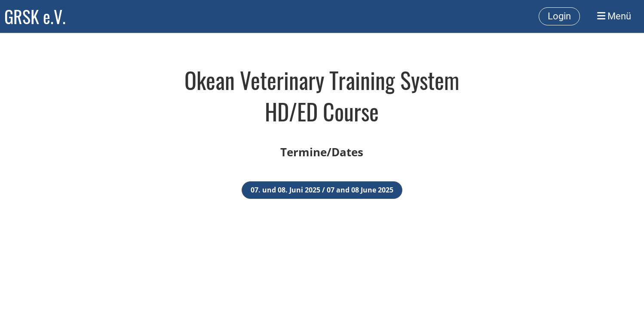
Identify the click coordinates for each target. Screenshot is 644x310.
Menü (614, 16)
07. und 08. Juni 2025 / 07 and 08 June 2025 (322, 190)
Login (559, 16)
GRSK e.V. (35, 16)
